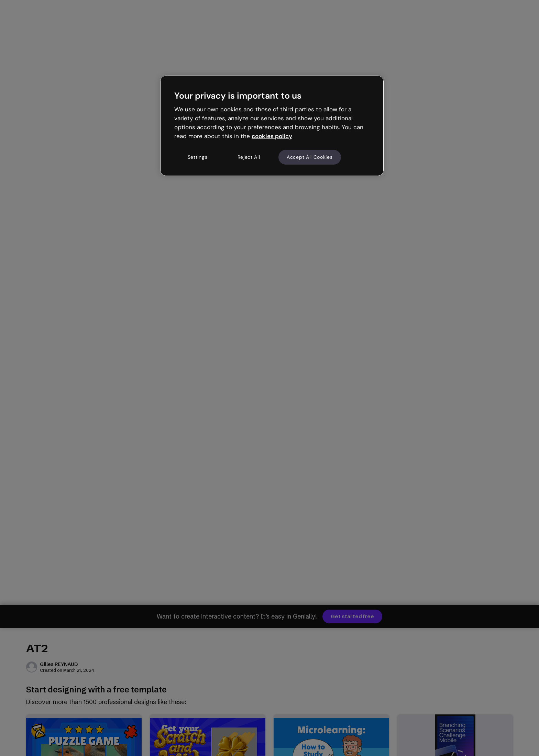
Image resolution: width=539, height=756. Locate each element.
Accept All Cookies (310, 157)
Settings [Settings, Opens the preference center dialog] (198, 157)
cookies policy (272, 136)
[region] (272, 126)
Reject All (249, 157)
